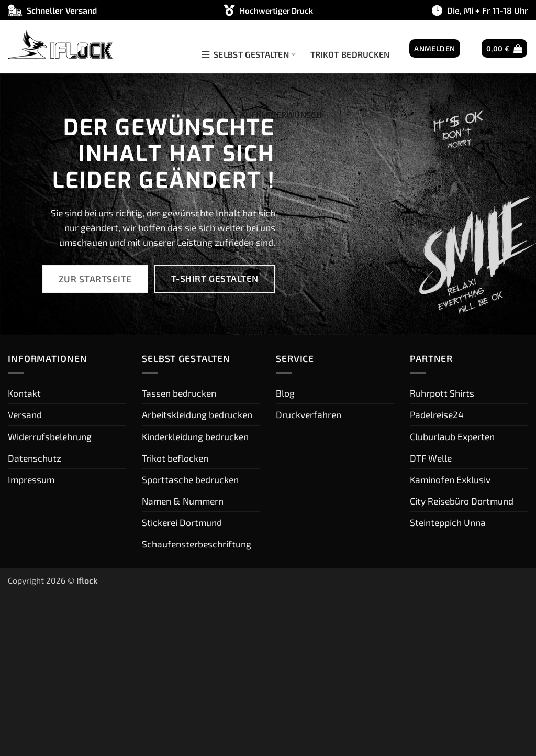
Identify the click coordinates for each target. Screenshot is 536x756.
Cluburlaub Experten (452, 436)
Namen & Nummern (183, 501)
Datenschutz (35, 458)
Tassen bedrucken (179, 393)
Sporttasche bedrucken (190, 479)
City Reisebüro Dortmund (462, 501)
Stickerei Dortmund (182, 522)
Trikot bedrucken (350, 54)
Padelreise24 (437, 414)
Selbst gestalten (248, 54)
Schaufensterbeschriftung (197, 544)
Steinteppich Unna (448, 522)
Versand (25, 414)
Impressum (31, 479)
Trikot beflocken (175, 458)
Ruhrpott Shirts (442, 393)
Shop (217, 114)
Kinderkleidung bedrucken (195, 436)
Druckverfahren (309, 414)
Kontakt (24, 393)
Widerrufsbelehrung (50, 436)
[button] (434, 49)
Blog (285, 393)
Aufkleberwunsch (281, 114)
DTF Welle (431, 458)
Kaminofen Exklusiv (450, 479)
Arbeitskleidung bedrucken (197, 414)
